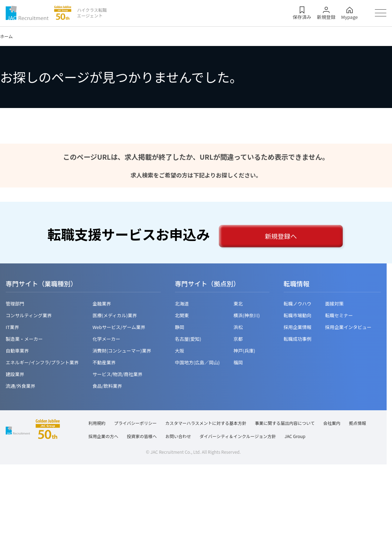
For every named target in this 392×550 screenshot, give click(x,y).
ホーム (6, 36)
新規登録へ (281, 236)
